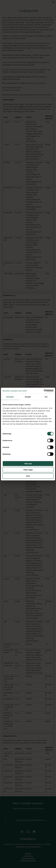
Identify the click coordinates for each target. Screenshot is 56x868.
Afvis (28, 476)
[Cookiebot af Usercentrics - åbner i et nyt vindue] (44, 391)
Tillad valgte (28, 470)
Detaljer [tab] (28, 397)
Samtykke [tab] (10, 397)
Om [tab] (46, 397)
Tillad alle (28, 464)
